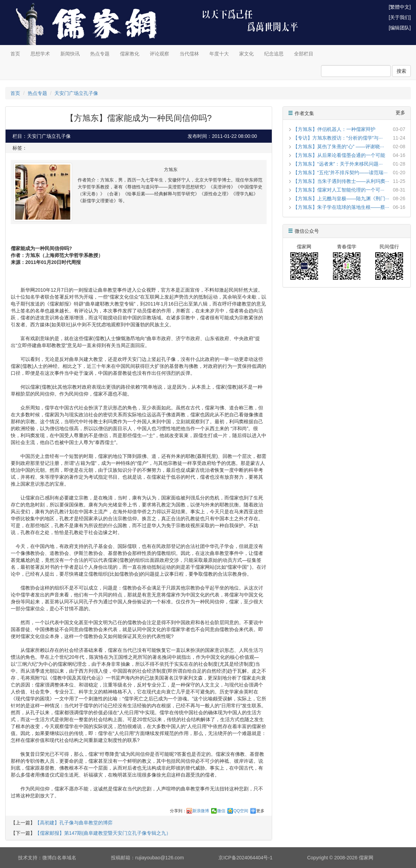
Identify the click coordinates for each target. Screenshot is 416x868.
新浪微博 (201, 811)
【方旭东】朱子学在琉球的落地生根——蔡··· (341, 207)
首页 (15, 54)
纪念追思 (274, 54)
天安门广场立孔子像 (76, 93)
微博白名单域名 (59, 858)
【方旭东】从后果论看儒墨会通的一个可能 (339, 155)
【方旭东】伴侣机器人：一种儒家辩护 (334, 129)
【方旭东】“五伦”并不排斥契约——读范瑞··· (340, 172)
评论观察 (159, 54)
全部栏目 (304, 54)
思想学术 (40, 54)
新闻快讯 (70, 54)
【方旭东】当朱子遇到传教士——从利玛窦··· (341, 181)
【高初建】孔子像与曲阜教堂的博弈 (74, 823)
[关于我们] (400, 17)
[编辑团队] (400, 28)
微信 (221, 811)
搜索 (401, 71)
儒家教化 (130, 54)
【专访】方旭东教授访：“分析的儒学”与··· (338, 138)
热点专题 (100, 54)
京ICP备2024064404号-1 (245, 858)
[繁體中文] (400, 7)
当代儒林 (189, 54)
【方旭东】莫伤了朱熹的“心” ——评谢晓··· (339, 147)
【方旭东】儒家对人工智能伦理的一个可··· (339, 190)
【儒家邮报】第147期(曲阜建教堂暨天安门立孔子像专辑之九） (103, 833)
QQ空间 (241, 811)
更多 (260, 811)
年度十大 (219, 54)
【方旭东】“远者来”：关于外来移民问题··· (338, 164)
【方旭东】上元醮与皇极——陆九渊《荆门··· (341, 198)
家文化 (246, 54)
